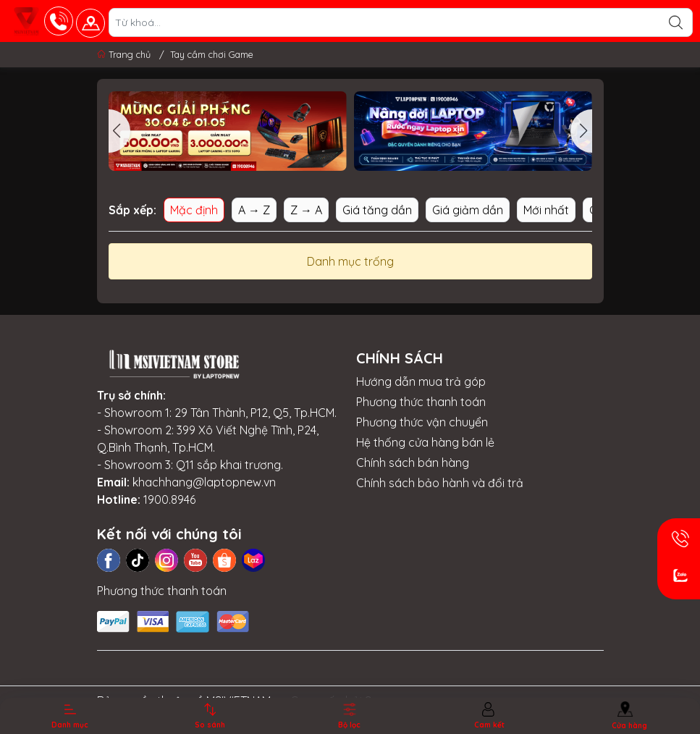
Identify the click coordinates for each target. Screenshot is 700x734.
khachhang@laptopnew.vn (204, 482)
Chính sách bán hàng (413, 463)
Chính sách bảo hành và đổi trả (440, 483)
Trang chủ (125, 54)
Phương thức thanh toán (421, 402)
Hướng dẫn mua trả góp (421, 381)
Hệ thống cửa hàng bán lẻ (425, 442)
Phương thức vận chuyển (422, 422)
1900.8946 (169, 499)
